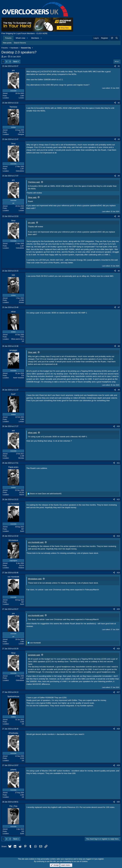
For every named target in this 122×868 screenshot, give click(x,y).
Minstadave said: (35, 579)
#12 (118, 499)
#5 (119, 216)
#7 (119, 307)
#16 (118, 649)
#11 (118, 463)
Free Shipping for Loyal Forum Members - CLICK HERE (24, 33)
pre (5, 57)
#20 (118, 802)
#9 (119, 390)
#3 (119, 139)
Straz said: (32, 197)
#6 (119, 271)
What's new (20, 38)
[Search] (117, 38)
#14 (118, 573)
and (46, 494)
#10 (118, 426)
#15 (118, 609)
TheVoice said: (34, 182)
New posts (7, 43)
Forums (8, 38)
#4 (119, 176)
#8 (119, 346)
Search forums (20, 43)
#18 (118, 729)
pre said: (32, 223)
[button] (27, 38)
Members (35, 38)
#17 (118, 692)
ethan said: (33, 433)
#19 (118, 765)
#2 (119, 103)
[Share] (115, 66)
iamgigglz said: (34, 655)
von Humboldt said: (36, 542)
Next (15, 61)
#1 (119, 66)
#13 (118, 536)
